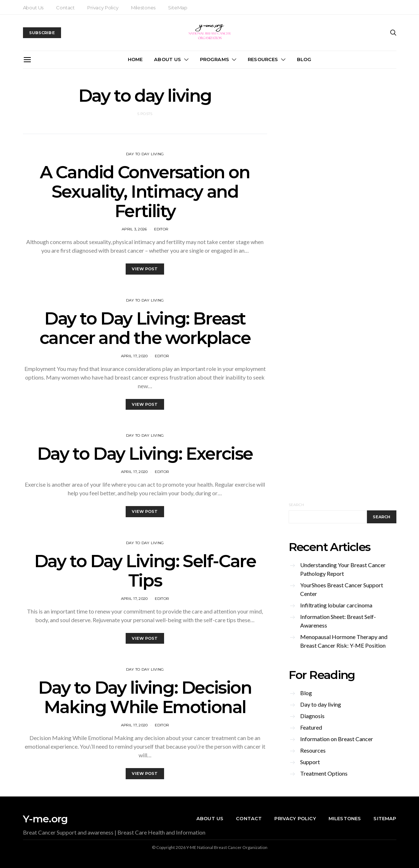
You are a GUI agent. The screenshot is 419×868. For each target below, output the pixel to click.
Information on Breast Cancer (337, 739)
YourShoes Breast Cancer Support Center (342, 589)
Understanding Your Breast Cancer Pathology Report (343, 569)
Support (310, 762)
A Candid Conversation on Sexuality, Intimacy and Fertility (145, 192)
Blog (304, 59)
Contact (65, 8)
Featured (311, 727)
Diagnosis (312, 716)
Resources (263, 59)
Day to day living (145, 154)
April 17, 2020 (134, 356)
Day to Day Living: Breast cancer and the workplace (145, 328)
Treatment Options (324, 773)
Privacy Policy (103, 8)
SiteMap (178, 8)
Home (135, 59)
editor (161, 229)
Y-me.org (45, 819)
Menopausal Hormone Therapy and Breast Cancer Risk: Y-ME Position (344, 641)
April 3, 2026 (134, 229)
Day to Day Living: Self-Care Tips (145, 571)
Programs (215, 59)
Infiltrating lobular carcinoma (336, 605)
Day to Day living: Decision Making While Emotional (145, 697)
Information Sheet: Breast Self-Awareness (338, 621)
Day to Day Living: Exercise (145, 454)
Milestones (143, 8)
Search (297, 505)
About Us (33, 8)
